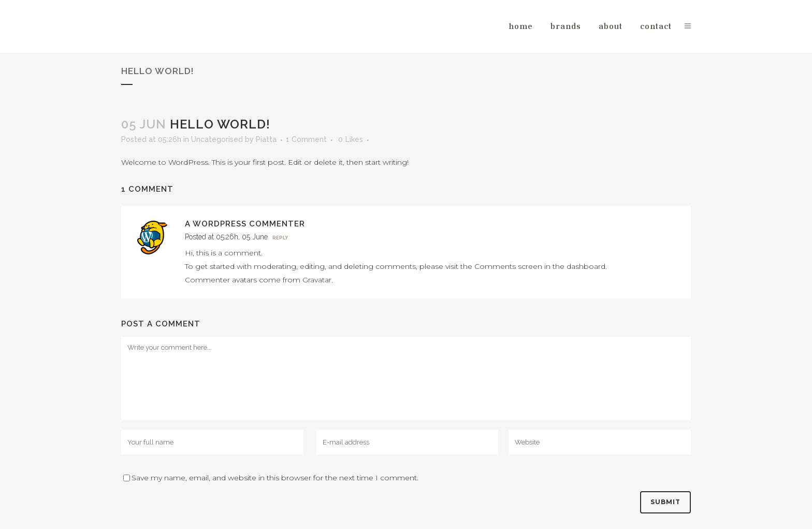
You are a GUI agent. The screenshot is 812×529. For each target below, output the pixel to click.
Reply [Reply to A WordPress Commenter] (280, 238)
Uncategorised (217, 139)
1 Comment (306, 139)
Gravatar (317, 280)
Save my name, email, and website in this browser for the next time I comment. (275, 478)
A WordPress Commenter (245, 224)
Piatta (266, 139)
